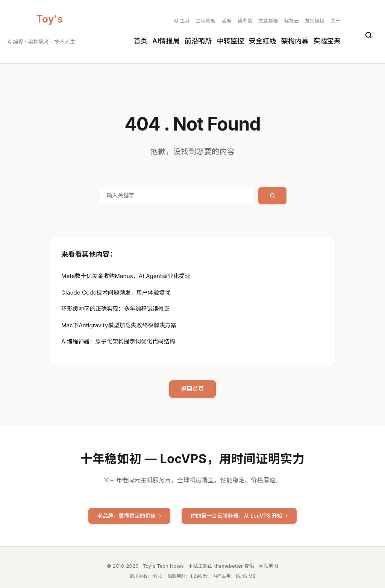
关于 (336, 21)
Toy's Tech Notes (50, 19)
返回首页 (193, 389)
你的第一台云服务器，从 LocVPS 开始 (239, 516)
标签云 (291, 21)
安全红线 (263, 41)
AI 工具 (182, 21)
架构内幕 (295, 41)
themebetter (229, 566)
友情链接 (315, 21)
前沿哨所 (198, 41)
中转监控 (230, 41)
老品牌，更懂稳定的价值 (129, 516)
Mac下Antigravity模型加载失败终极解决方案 (119, 325)
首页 (141, 41)
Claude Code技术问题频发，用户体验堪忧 (116, 292)
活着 (226, 21)
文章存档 (268, 21)
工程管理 (205, 21)
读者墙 (245, 21)
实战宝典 (327, 41)
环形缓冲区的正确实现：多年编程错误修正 (115, 309)
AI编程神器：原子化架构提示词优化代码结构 (118, 341)
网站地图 (269, 566)
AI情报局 (166, 41)
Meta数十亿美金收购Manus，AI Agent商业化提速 (126, 276)
